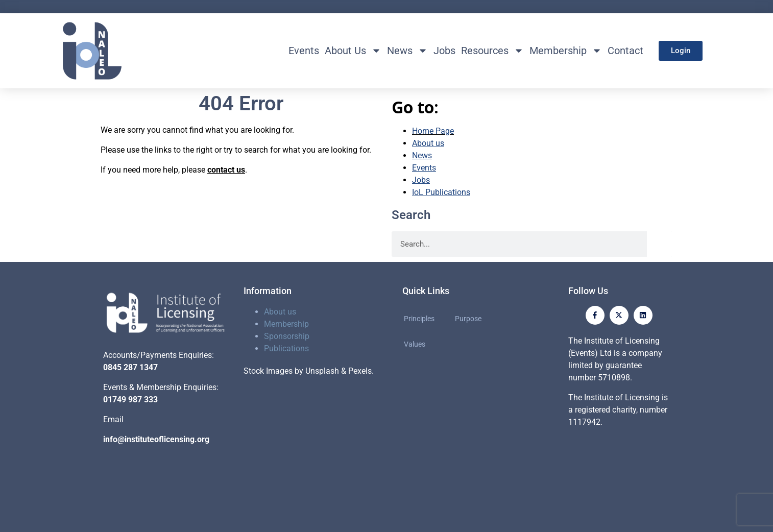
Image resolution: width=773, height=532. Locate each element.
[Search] (660, 244)
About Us (353, 51)
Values (415, 344)
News (407, 51)
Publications (286, 348)
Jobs (444, 51)
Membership (566, 51)
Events (304, 51)
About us (280, 312)
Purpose (468, 319)
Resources (492, 51)
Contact (625, 51)
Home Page (433, 131)
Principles (419, 319)
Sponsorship (287, 336)
